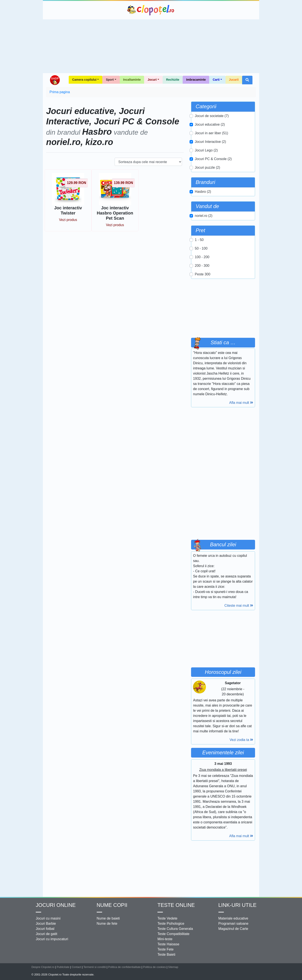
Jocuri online (56, 905)
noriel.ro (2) (204, 216)
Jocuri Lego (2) (206, 150)
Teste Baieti (166, 955)
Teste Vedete (167, 918)
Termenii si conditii (95, 967)
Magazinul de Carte (233, 929)
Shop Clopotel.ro (55, 80)
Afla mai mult (241, 403)
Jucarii (234, 80)
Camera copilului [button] (84, 80)
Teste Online (176, 905)
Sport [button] (110, 80)
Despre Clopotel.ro (43, 967)
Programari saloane (234, 924)
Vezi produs (68, 220)
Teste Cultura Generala (175, 929)
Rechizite (173, 80)
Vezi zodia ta (241, 740)
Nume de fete (107, 924)
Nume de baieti (108, 918)
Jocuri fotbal (45, 929)
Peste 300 (202, 274)
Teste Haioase (168, 944)
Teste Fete (166, 949)
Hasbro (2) (203, 192)
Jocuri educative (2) (210, 124)
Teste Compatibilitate (174, 934)
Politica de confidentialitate (125, 967)
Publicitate (63, 967)
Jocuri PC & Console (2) (213, 159)
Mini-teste (165, 939)
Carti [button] (216, 80)
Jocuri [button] (152, 80)
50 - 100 (201, 248)
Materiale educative (233, 918)
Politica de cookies (154, 967)
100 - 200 (202, 257)
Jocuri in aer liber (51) (211, 133)
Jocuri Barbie (46, 924)
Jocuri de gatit (47, 934)
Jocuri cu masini (48, 918)
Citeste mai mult (239, 606)
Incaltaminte (132, 80)
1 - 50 (199, 240)
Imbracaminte (196, 80)
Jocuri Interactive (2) (210, 142)
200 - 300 (202, 266)
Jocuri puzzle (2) (207, 167)
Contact (76, 967)
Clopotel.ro (151, 10)
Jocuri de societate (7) (212, 116)
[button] (247, 80)
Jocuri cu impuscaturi (52, 939)
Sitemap (173, 967)
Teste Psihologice (171, 924)
